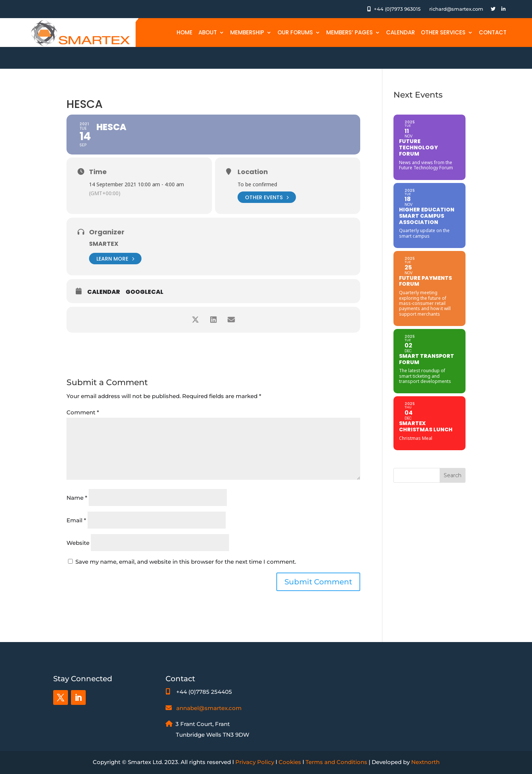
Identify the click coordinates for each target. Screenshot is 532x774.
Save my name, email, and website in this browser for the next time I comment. (186, 562)
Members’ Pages (349, 32)
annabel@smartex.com (209, 708)
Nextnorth (425, 762)
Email (76, 520)
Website (78, 543)
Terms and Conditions (336, 762)
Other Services (443, 32)
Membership (247, 32)
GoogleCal (144, 292)
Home (185, 32)
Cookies (290, 762)
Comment (83, 412)
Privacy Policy (255, 762)
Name (77, 498)
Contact (493, 32)
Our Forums (295, 32)
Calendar (400, 32)
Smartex (104, 244)
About (208, 32)
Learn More (115, 259)
